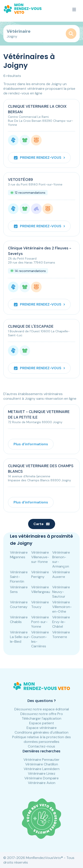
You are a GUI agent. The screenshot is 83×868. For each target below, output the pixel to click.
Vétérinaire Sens (19, 589)
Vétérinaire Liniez (42, 773)
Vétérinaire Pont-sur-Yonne (40, 622)
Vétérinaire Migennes (19, 555)
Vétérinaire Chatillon (42, 764)
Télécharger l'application (41, 718)
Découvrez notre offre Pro (42, 714)
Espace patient (42, 723)
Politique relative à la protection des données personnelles (41, 739)
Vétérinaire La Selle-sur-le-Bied (20, 637)
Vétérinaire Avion (42, 783)
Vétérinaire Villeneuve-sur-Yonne (40, 557)
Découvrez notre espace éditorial (42, 709)
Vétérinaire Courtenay (19, 604)
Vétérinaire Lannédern (42, 769)
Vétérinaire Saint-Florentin (19, 577)
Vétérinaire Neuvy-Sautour (61, 592)
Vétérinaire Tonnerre (61, 635)
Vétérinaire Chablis (19, 619)
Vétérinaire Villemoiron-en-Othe (62, 607)
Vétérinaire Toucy (40, 604)
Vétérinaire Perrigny (40, 574)
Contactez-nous (41, 746)
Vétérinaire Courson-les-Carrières (40, 639)
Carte (42, 524)
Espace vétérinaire (42, 728)
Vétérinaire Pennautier (41, 760)
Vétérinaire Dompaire (41, 778)
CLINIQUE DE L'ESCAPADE (31, 326)
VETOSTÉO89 (20, 180)
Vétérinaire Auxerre (61, 574)
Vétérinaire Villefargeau (41, 589)
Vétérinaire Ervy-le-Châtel (61, 622)
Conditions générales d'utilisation (41, 732)
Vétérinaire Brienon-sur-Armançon (61, 559)
